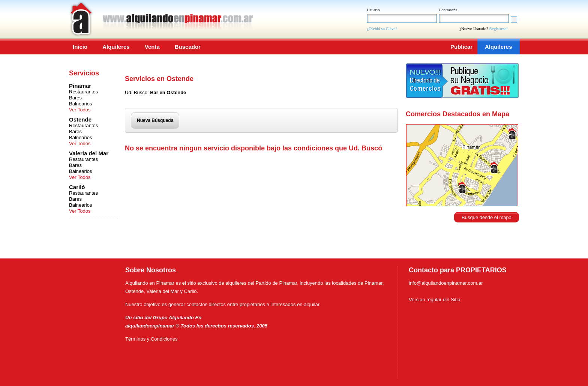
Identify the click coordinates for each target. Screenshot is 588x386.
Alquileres (116, 47)
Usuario (373, 10)
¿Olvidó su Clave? (382, 29)
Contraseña (448, 10)
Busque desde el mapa (487, 217)
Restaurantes (83, 92)
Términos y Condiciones (151, 339)
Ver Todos (80, 110)
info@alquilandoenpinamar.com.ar (446, 283)
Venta (152, 47)
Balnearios (80, 104)
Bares (75, 98)
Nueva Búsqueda (155, 120)
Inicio (80, 47)
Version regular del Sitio (434, 300)
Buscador (188, 47)
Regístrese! (499, 29)
